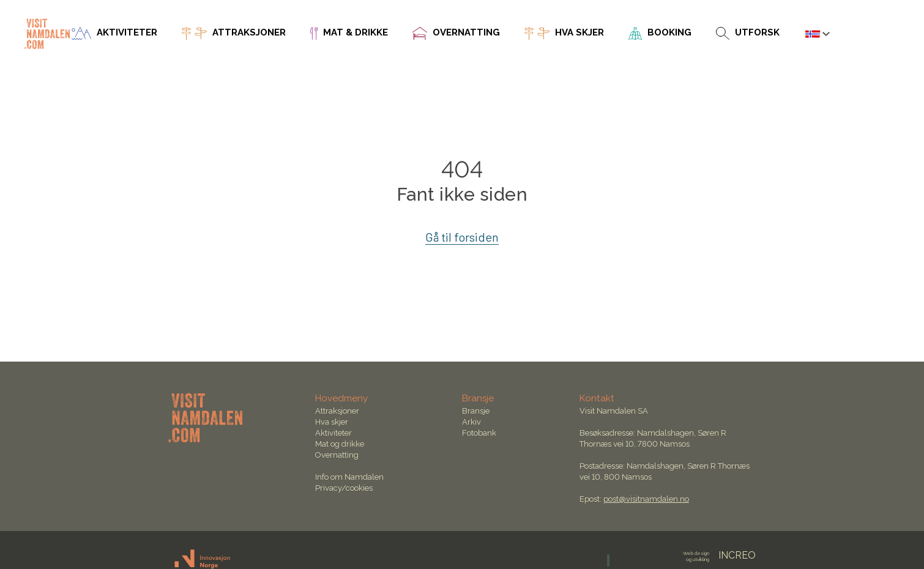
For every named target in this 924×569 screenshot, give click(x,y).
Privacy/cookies (344, 488)
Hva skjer (332, 422)
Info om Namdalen (349, 477)
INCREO (719, 555)
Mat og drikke (340, 444)
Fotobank (479, 433)
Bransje (476, 411)
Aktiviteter (333, 433)
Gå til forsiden (462, 237)
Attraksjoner (337, 411)
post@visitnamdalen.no (646, 499)
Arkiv (471, 422)
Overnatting (337, 455)
